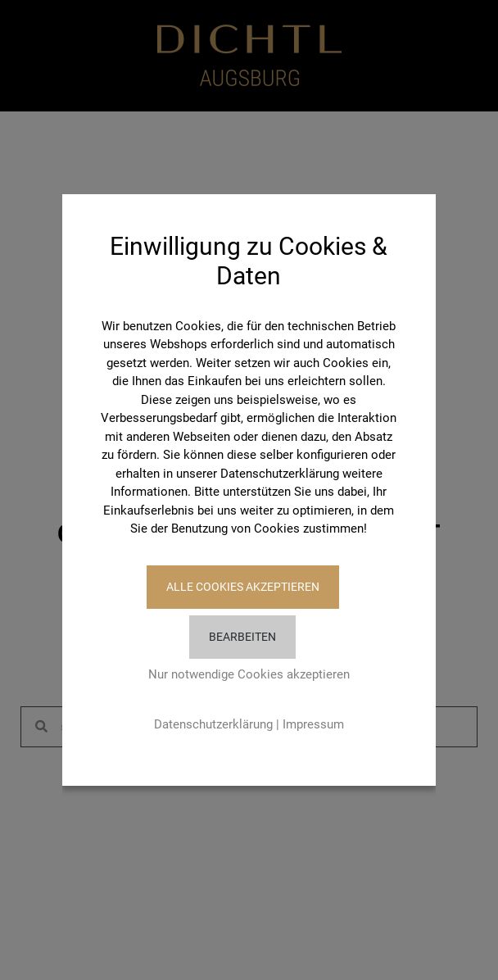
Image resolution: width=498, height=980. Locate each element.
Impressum (313, 724)
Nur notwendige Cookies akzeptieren (249, 674)
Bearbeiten (242, 637)
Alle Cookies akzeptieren (243, 587)
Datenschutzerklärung (213, 724)
